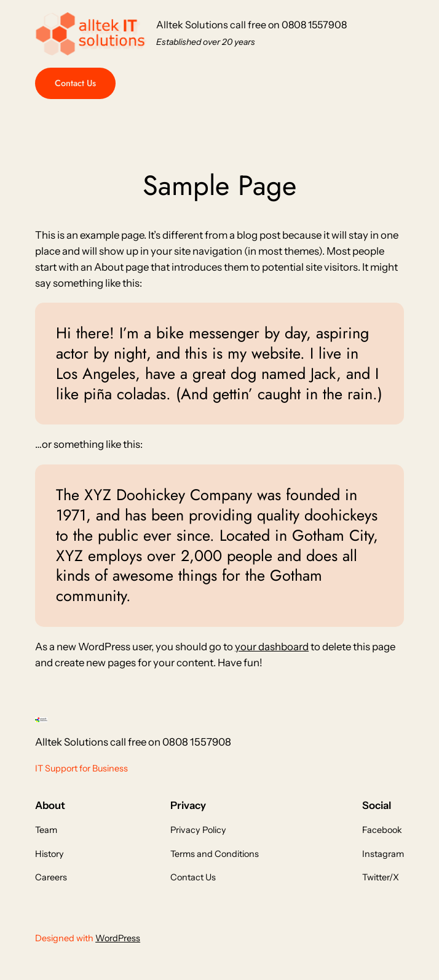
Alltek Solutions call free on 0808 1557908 (251, 25)
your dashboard (272, 647)
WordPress (118, 938)
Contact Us (75, 83)
